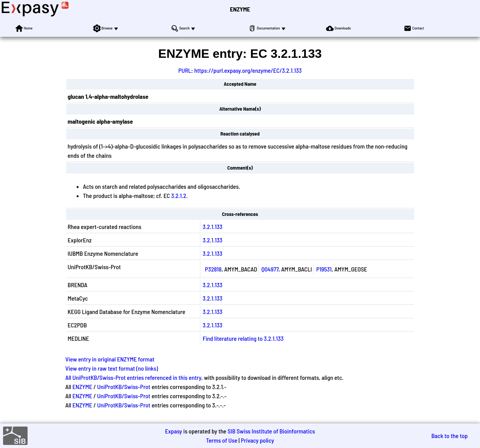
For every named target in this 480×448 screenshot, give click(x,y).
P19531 (324, 269)
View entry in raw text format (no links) (112, 368)
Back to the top (450, 436)
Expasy (174, 431)
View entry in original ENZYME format (110, 359)
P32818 (213, 269)
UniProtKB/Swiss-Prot (124, 387)
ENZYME (240, 9)
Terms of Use (222, 440)
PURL (185, 70)
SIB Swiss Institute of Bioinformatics (271, 431)
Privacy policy (258, 440)
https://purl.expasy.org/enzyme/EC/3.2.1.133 (248, 70)
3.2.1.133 (213, 226)
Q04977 (270, 269)
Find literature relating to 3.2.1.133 (243, 338)
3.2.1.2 (179, 195)
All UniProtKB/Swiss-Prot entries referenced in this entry (134, 377)
